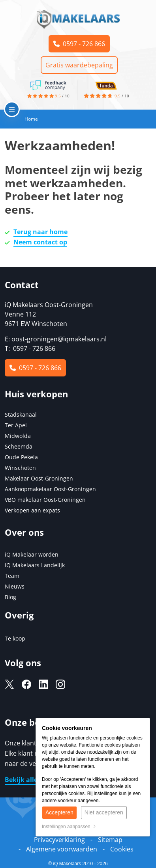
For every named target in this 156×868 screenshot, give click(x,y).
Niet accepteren (104, 812)
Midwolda (18, 436)
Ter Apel (16, 425)
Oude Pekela (21, 457)
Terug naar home (40, 232)
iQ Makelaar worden (32, 554)
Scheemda (19, 446)
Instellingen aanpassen (69, 827)
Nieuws (15, 586)
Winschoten (20, 468)
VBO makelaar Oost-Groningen (45, 500)
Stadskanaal (21, 414)
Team (12, 576)
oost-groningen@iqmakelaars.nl (59, 339)
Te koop (15, 638)
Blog (10, 597)
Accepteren (59, 812)
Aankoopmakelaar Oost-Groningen (50, 489)
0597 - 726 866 (79, 44)
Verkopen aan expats (32, 510)
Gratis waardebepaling (79, 65)
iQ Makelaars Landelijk (35, 565)
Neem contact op (40, 242)
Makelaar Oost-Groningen (39, 478)
